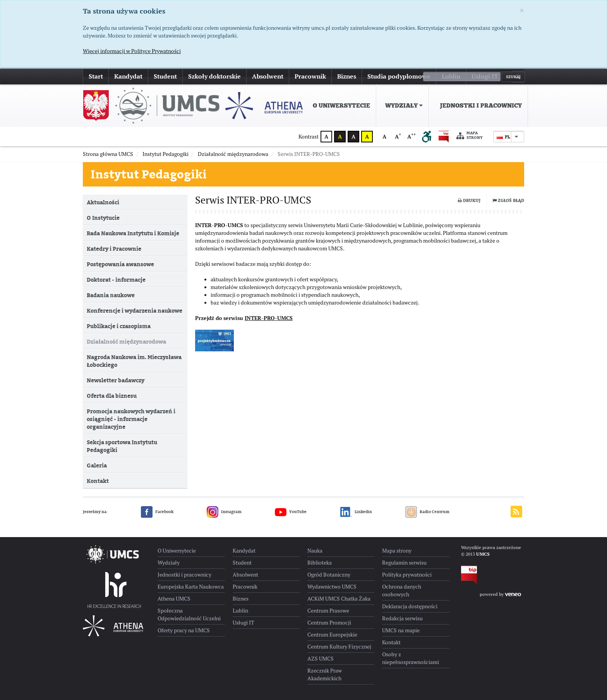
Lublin (451, 76)
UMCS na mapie (401, 630)
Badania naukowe (111, 295)
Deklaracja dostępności (410, 606)
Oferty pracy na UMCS (184, 630)
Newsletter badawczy (116, 380)
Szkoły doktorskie (214, 76)
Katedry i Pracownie (114, 249)
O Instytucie (103, 218)
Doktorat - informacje (116, 280)
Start (96, 76)
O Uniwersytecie (341, 106)
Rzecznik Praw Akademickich (325, 674)
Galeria (97, 465)
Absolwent (268, 76)
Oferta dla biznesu (112, 396)
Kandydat (128, 76)
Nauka (315, 551)
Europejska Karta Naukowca (191, 587)
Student (165, 76)
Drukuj (469, 200)
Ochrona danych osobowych (402, 590)
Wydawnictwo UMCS (332, 587)
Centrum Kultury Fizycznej (339, 647)
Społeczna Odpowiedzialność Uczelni (189, 614)
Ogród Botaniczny (329, 575)
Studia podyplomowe (399, 76)
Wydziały (404, 106)
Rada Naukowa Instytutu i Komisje (133, 233)
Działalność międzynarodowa (126, 341)
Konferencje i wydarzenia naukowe (135, 311)
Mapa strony (470, 136)
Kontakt (98, 481)
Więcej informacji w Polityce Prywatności (132, 51)
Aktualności (103, 202)
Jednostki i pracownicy (481, 106)
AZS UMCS (321, 659)
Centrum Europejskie (332, 635)
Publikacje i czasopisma (119, 326)
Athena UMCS (174, 599)
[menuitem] (340, 106)
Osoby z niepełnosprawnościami (411, 658)
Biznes (347, 76)
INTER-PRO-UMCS (269, 322)
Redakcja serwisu (402, 618)
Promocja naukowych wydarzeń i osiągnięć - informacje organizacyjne (131, 419)
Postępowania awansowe (120, 264)
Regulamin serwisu (404, 563)
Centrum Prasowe (328, 611)
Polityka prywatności (407, 575)
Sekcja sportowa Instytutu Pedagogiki (122, 446)
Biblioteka (320, 563)
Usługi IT (485, 76)
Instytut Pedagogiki (149, 174)
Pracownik (310, 76)
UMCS (483, 554)
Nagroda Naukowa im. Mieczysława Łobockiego (134, 361)
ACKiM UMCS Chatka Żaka (339, 599)
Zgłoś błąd (508, 200)
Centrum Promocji (329, 623)
